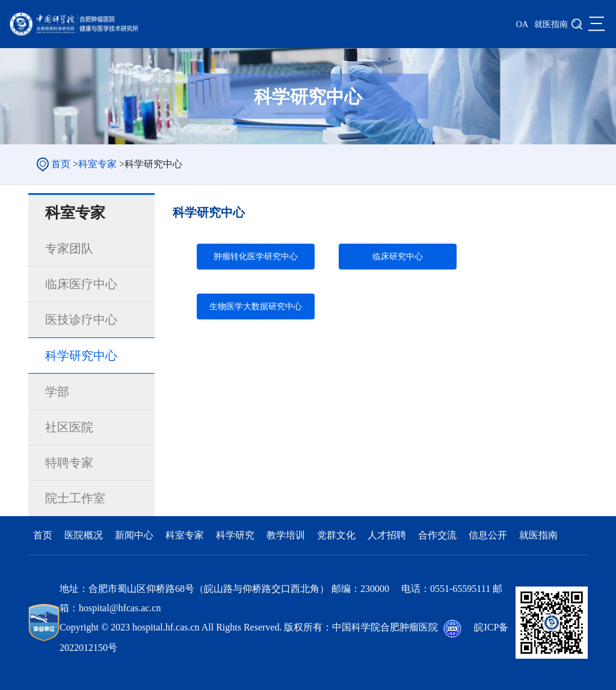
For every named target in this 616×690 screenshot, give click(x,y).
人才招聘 (388, 535)
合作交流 (439, 535)
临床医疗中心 (81, 284)
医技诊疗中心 (81, 319)
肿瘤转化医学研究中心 (256, 257)
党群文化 (337, 535)
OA (522, 24)
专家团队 (69, 248)
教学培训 (287, 535)
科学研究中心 (81, 356)
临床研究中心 (398, 257)
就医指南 (551, 24)
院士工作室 (75, 498)
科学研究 (236, 535)
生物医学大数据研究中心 (256, 306)
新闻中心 (135, 535)
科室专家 (97, 164)
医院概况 (85, 535)
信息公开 (489, 535)
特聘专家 (69, 463)
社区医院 (69, 427)
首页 (61, 164)
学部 (57, 392)
